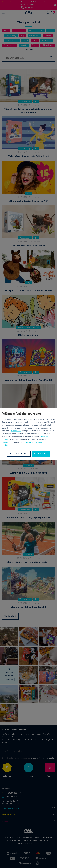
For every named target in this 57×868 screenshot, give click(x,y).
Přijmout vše (16, 431)
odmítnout (6, 442)
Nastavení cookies (19, 454)
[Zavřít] (55, 410)
